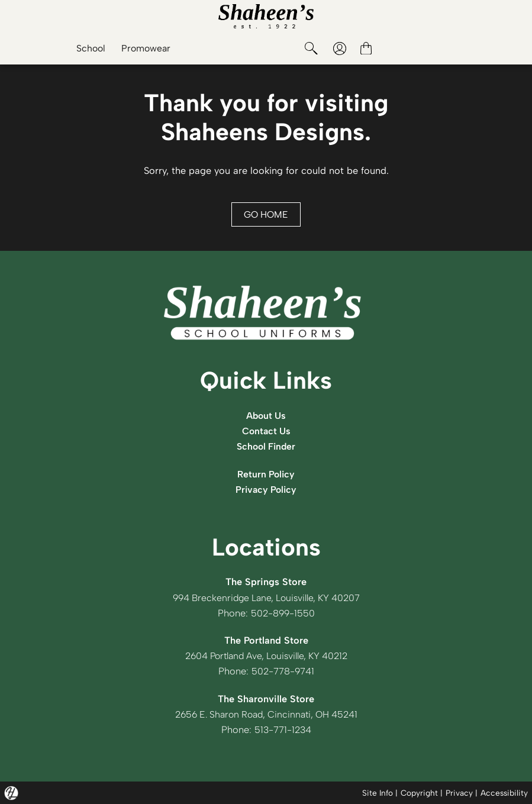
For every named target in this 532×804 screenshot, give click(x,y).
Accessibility (504, 792)
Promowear (145, 49)
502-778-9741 (283, 671)
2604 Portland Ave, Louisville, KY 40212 (266, 656)
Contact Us (266, 431)
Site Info (378, 792)
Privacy (459, 792)
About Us (266, 415)
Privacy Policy (266, 489)
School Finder (266, 446)
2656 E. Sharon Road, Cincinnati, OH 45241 (266, 714)
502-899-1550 (283, 613)
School (88, 49)
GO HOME (266, 214)
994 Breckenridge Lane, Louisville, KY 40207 (266, 598)
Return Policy (266, 474)
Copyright (419, 792)
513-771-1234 (283, 729)
